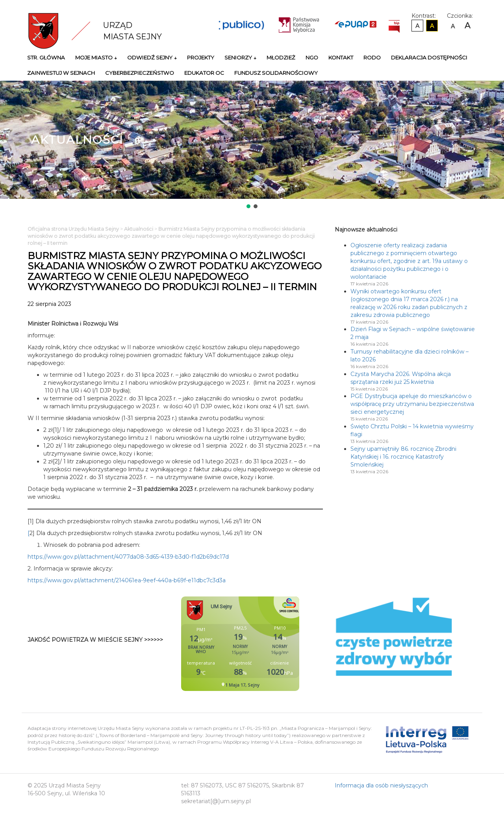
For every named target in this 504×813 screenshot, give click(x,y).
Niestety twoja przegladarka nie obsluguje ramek (260, 644)
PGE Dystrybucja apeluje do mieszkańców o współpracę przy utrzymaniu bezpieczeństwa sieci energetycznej (412, 404)
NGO (312, 57)
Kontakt (341, 57)
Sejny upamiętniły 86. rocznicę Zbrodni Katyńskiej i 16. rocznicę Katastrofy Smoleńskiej (403, 457)
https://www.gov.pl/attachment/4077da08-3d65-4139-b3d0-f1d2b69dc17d (128, 557)
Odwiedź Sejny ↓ (152, 57)
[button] (248, 206)
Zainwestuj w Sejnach (61, 73)
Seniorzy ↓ (240, 57)
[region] (252, 145)
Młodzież (281, 57)
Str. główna (46, 57)
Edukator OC (204, 73)
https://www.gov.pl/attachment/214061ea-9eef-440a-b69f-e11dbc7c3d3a (127, 580)
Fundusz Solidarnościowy (276, 73)
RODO (372, 57)
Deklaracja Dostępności (429, 57)
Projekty (201, 57)
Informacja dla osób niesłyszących (381, 785)
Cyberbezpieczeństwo (140, 73)
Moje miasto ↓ (96, 57)
